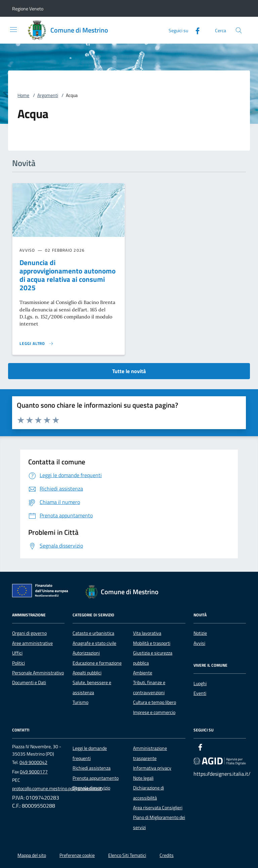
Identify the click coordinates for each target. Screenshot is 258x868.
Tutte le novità (129, 371)
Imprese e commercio (154, 712)
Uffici (17, 653)
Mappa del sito (32, 855)
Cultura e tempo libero (155, 702)
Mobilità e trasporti (152, 643)
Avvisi (199, 643)
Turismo (80, 702)
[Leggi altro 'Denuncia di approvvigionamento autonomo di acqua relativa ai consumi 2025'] (37, 344)
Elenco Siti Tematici (127, 855)
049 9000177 (34, 772)
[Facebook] (195, 30)
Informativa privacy (152, 768)
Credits (167, 855)
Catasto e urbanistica (93, 633)
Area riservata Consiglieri (158, 808)
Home (23, 95)
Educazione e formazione (97, 663)
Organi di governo (29, 633)
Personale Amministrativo (38, 673)
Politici (18, 663)
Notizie (200, 633)
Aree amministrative (32, 643)
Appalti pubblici (87, 673)
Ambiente (143, 673)
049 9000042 (33, 762)
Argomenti (48, 95)
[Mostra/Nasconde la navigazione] (13, 30)
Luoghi (200, 683)
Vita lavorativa (147, 633)
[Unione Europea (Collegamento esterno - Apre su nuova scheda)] (42, 592)
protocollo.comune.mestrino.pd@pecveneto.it (57, 788)
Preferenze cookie (77, 855)
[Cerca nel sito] (239, 30)
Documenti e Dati (29, 682)
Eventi (200, 693)
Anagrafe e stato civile (94, 643)
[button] (28, 9)
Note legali (143, 778)
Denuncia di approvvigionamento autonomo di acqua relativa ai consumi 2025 (68, 275)
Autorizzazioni (86, 653)
